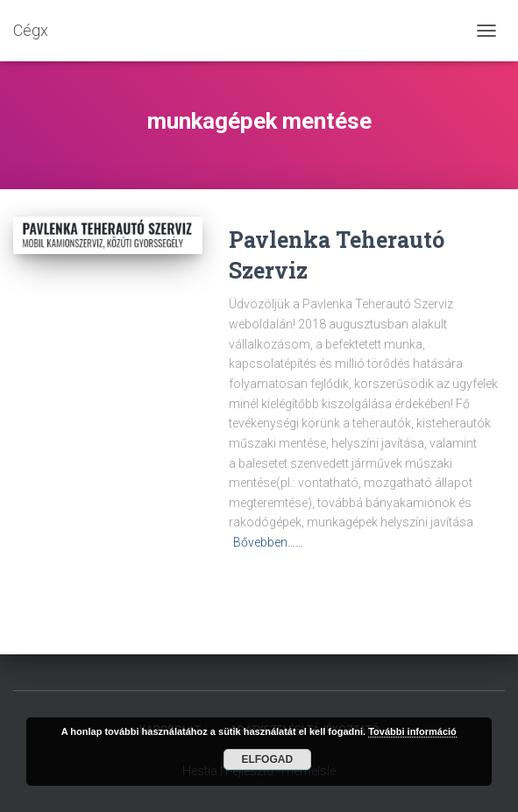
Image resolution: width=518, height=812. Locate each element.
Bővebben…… (268, 542)
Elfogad (267, 759)
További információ (412, 731)
